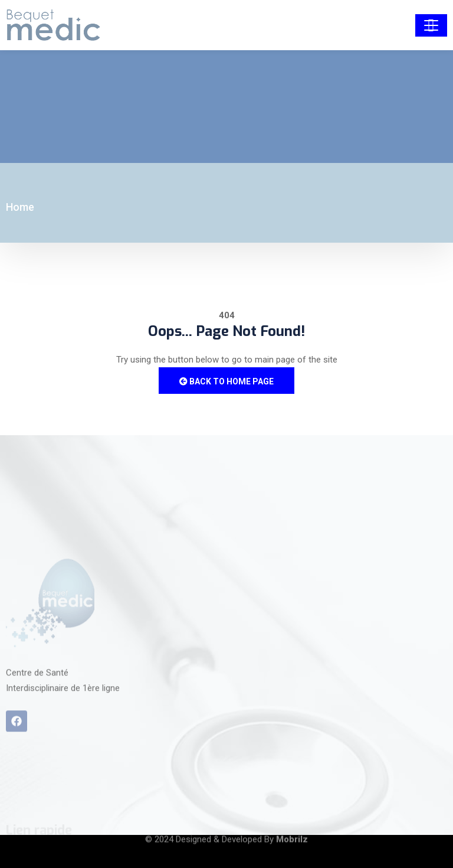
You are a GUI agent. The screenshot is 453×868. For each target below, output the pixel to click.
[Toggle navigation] (431, 25)
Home (20, 207)
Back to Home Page (226, 381)
